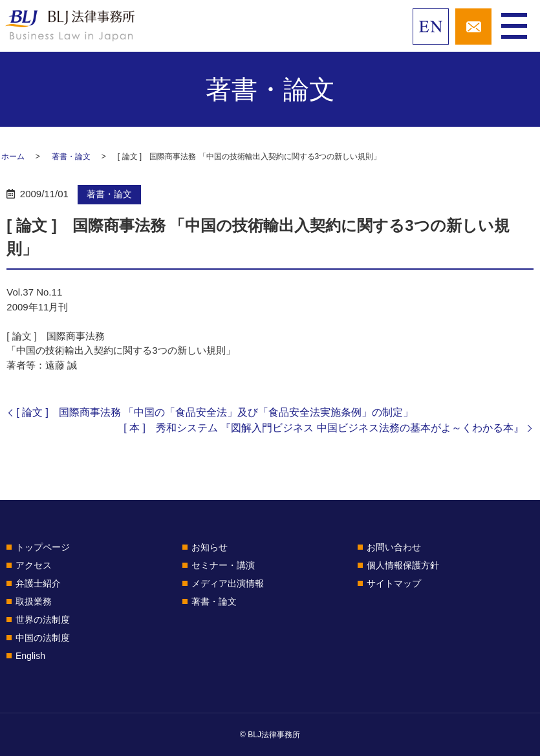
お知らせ (210, 547)
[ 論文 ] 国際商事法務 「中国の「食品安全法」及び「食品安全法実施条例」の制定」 (215, 412)
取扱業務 (34, 601)
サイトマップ (394, 583)
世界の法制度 (43, 620)
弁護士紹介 (38, 583)
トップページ (43, 547)
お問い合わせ (394, 547)
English (30, 656)
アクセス (34, 565)
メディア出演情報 (228, 583)
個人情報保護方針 (403, 565)
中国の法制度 (43, 638)
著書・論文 (71, 157)
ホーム (13, 157)
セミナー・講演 (223, 565)
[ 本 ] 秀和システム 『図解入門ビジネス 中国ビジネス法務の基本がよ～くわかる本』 (324, 428)
